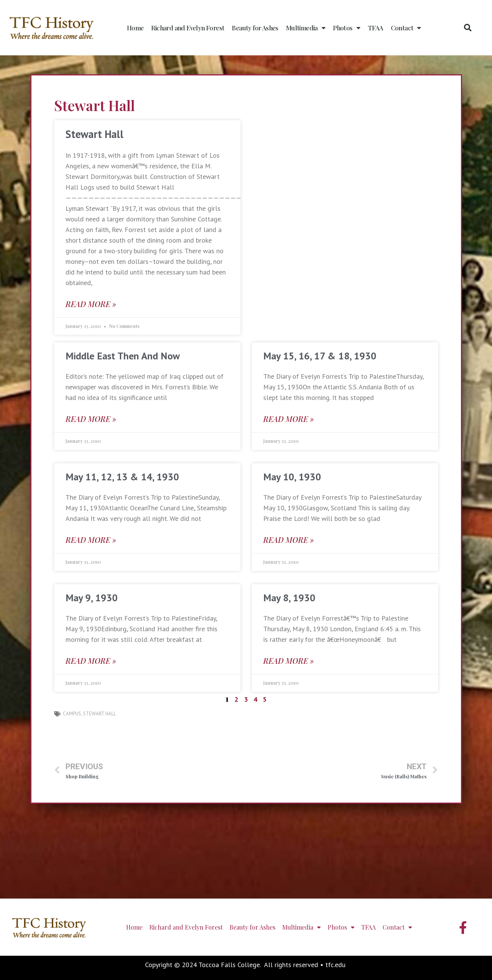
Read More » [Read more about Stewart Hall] (91, 304)
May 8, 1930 (289, 598)
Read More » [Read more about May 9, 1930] (91, 661)
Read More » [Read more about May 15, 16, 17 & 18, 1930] (289, 419)
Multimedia (306, 28)
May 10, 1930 (292, 477)
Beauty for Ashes (255, 28)
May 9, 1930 (92, 598)
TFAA (376, 28)
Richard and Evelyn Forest (188, 28)
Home (135, 28)
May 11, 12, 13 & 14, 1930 (122, 477)
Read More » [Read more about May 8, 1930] (289, 661)
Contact (406, 28)
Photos (347, 28)
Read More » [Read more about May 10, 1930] (289, 540)
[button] (468, 28)
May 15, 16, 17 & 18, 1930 (320, 356)
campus (72, 714)
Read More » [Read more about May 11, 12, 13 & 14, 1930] (91, 540)
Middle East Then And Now (123, 356)
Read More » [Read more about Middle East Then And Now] (91, 419)
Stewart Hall (94, 134)
